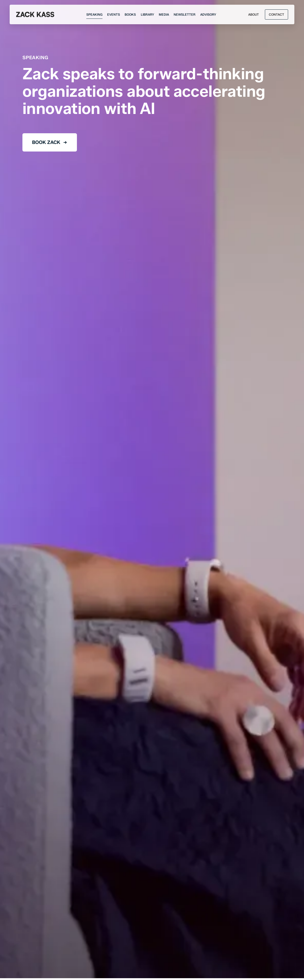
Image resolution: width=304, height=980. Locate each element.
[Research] (147, 15)
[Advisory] (208, 15)
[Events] (114, 15)
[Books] (130, 15)
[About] (254, 15)
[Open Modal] (276, 14)
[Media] (164, 15)
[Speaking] (94, 15)
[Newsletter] (185, 15)
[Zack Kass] (35, 14)
